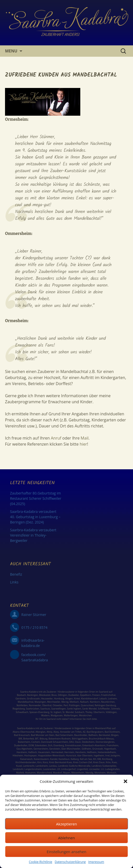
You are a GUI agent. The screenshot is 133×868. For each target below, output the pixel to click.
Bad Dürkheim (112, 732)
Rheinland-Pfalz (103, 728)
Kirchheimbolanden (26, 762)
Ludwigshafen (112, 769)
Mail (84, 438)
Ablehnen (67, 838)
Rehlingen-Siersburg (105, 705)
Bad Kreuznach (22, 735)
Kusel (19, 766)
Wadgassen (57, 715)
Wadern (45, 715)
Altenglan (41, 732)
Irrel (108, 755)
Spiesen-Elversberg (39, 712)
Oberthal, (47, 705)
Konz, (46, 762)
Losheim (112, 699)
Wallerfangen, (71, 715)
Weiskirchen (85, 715)
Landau (53, 766)
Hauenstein (44, 752)
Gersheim (21, 699)
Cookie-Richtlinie (41, 862)
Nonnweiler (35, 705)
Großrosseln (33, 699)
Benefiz (16, 574)
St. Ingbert (56, 712)
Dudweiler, (74, 695)
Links (14, 582)
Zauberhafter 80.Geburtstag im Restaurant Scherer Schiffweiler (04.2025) (36, 498)
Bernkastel (105, 735)
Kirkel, (78, 699)
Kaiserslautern (41, 759)
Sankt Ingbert (74, 709)
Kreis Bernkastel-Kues (61, 762)
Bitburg (44, 739)
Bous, (54, 695)
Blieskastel (45, 695)
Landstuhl (18, 769)
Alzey (56, 732)
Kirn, (40, 762)
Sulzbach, (80, 712)
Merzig (65, 702)
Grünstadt (98, 749)
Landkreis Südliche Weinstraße (74, 766)
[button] (125, 781)
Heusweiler (47, 699)
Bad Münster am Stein (43, 735)
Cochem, (36, 742)
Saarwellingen (58, 709)
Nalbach (84, 702)
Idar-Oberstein (85, 755)
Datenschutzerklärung (70, 862)
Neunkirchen (108, 702)
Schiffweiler (104, 709)
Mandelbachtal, (26, 702)
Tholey (89, 712)
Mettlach (74, 702)
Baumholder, (81, 735)
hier (83, 444)
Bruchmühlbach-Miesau (101, 739)
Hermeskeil (57, 752)
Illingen (69, 699)
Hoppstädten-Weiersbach (51, 755)
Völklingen (111, 712)
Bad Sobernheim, (64, 735)
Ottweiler (57, 705)
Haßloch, (33, 752)
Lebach (103, 699)
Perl (65, 705)
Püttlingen (74, 705)
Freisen (96, 695)
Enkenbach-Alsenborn (94, 745)
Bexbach (22, 695)
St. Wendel (68, 712)
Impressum (96, 862)
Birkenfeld (28, 739)
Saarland (104, 692)
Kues (114, 762)
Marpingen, (41, 702)
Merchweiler (54, 702)
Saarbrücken (32, 709)
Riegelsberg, (19, 709)
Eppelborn (86, 695)
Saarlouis (45, 709)
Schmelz (116, 709)
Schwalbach (22, 712)
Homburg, (59, 699)
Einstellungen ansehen (66, 852)
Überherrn (99, 712)
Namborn (95, 702)
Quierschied (87, 705)
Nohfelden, (22, 705)
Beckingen (32, 695)
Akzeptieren (66, 824)
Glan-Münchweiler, (71, 749)
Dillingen (63, 695)
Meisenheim (78, 773)
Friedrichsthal (108, 695)
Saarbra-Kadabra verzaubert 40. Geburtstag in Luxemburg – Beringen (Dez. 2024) (35, 517)
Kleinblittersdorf (90, 699)
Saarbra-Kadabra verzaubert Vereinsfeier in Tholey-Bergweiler (33, 535)
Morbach (111, 773)
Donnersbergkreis (105, 742)
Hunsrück (71, 755)
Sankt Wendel (89, 709)
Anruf (56, 438)
